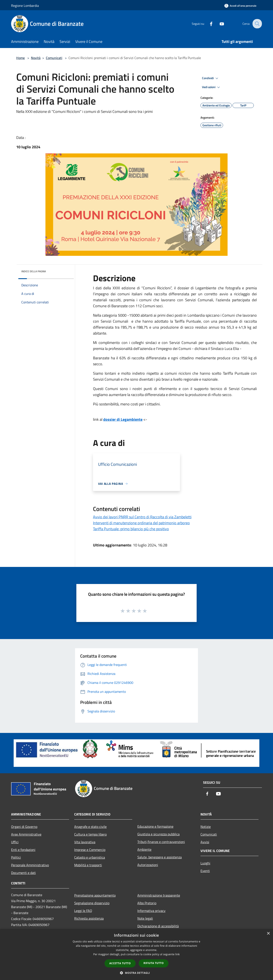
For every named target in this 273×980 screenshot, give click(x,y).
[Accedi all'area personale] (240, 6)
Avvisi (205, 842)
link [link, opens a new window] (178, 954)
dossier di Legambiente (123, 419)
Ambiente (144, 849)
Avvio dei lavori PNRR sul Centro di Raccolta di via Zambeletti (142, 517)
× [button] (268, 934)
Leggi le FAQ (83, 911)
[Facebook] (208, 24)
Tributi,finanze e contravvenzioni (161, 842)
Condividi (211, 78)
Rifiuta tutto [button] (154, 963)
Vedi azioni (212, 87)
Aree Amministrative (26, 834)
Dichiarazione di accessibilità (158, 926)
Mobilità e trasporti (88, 865)
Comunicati (54, 58)
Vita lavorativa (85, 842)
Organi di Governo (24, 827)
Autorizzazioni (148, 865)
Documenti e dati (23, 873)
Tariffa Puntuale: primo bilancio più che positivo (131, 529)
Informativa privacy (151, 911)
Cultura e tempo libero (90, 834)
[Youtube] (219, 24)
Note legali (145, 918)
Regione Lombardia (25, 6)
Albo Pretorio (147, 903)
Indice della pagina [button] (34, 271)
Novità (36, 58)
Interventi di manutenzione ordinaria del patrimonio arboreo (141, 523)
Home (20, 58)
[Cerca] (257, 24)
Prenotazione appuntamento (95, 895)
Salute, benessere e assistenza (160, 857)
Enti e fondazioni (23, 850)
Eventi (205, 871)
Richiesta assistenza (89, 918)
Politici (16, 857)
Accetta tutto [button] (120, 963)
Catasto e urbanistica (90, 857)
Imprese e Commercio (90, 850)
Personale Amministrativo (30, 865)
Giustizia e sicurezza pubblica (158, 834)
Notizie (206, 827)
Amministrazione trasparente (159, 895)
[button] (136, 973)
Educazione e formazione (155, 826)
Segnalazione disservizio (92, 903)
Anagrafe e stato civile (90, 827)
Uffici (15, 842)
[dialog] (136, 955)
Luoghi (205, 863)
